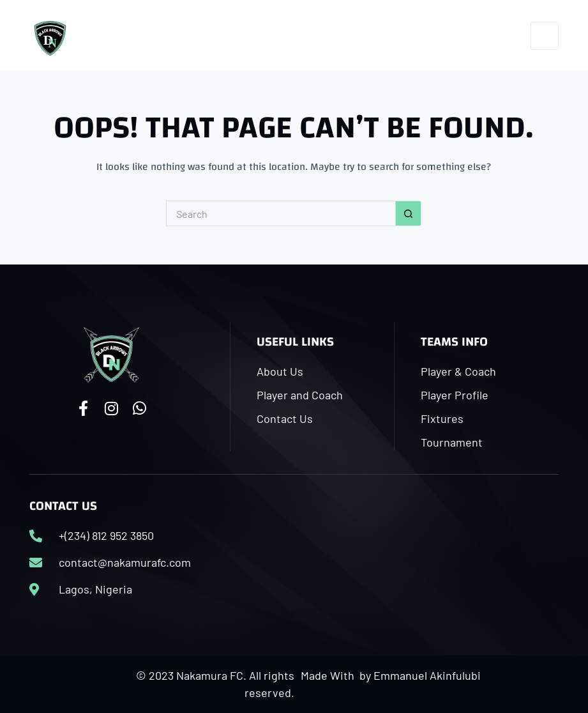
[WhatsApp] (507, 35)
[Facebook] (447, 35)
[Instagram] (477, 35)
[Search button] (409, 213)
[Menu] (545, 36)
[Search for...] (281, 213)
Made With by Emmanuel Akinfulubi (391, 675)
